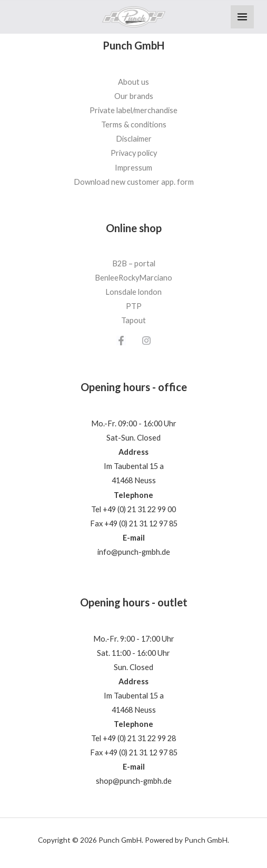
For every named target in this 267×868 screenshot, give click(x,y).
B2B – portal (134, 263)
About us (133, 82)
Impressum (133, 168)
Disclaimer (134, 139)
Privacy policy (134, 153)
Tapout (133, 320)
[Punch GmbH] (134, 17)
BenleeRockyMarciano (133, 278)
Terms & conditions (134, 124)
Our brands (134, 96)
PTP (134, 306)
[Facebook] (121, 341)
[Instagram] (146, 341)
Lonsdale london (133, 292)
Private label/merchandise (133, 110)
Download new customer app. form (134, 182)
